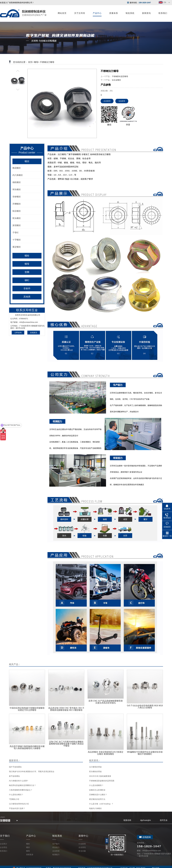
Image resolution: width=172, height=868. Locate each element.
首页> (31, 62)
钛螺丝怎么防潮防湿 (97, 790)
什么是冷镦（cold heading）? (101, 804)
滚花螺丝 (17, 225)
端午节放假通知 (15, 767)
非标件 (27, 288)
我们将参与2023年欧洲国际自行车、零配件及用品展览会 (32, 771)
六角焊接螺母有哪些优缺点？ (21, 790)
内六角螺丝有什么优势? (18, 781)
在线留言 (34, 333)
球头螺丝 (17, 189)
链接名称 (127, 820)
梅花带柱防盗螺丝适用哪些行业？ (22, 785)
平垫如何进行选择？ (17, 808)
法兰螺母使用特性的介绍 (19, 804)
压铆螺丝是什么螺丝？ (98, 795)
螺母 (27, 264)
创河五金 (164, 820)
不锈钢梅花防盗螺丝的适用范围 (102, 781)
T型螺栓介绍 (14, 799)
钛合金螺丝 (116, 80)
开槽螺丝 (17, 204)
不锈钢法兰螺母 (47, 62)
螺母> (37, 62)
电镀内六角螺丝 (95, 808)
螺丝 (27, 161)
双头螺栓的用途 (95, 771)
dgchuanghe (145, 820)
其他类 (27, 297)
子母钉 (16, 233)
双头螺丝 (17, 218)
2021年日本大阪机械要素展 (100, 776)
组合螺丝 (17, 211)
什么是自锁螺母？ (96, 785)
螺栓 (27, 256)
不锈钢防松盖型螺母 (120, 76)
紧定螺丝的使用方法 (97, 799)
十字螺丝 (17, 240)
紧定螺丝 (17, 247)
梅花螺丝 (17, 168)
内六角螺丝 (18, 175)
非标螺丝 (17, 197)
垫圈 (27, 272)
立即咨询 (18, 333)
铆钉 (27, 280)
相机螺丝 (17, 182)
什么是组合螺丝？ (16, 795)
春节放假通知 (14, 776)
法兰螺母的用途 (95, 767)
